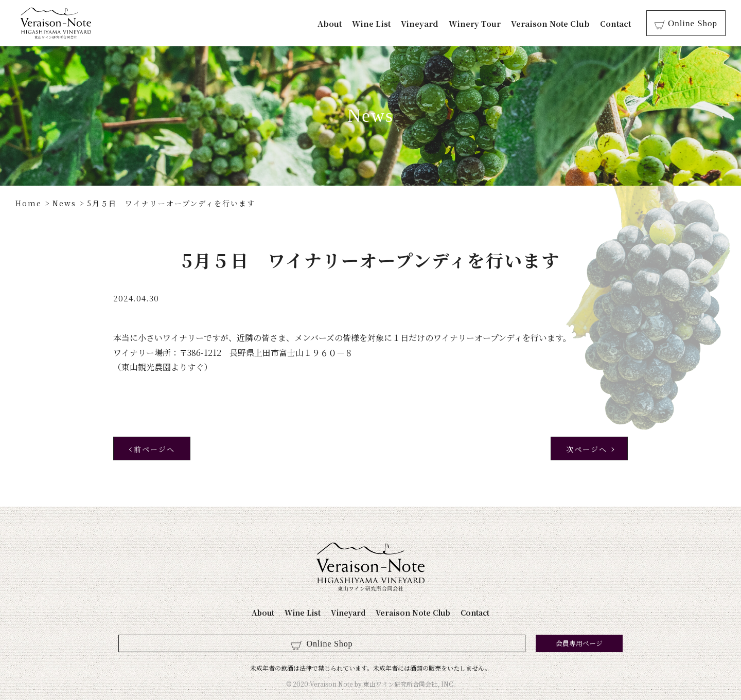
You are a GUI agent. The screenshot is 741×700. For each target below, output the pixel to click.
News (64, 203)
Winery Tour (480, 23)
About (335, 23)
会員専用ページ (421, 643)
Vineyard (425, 23)
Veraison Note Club (556, 23)
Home (29, 203)
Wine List (377, 23)
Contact (621, 23)
